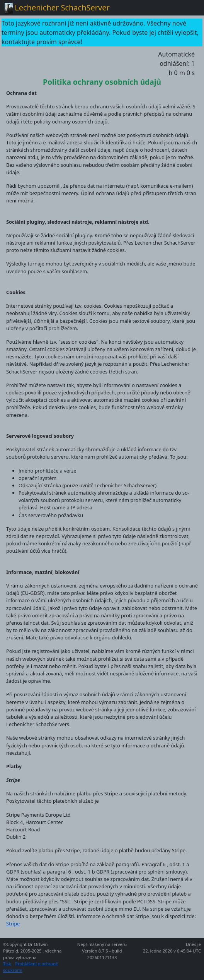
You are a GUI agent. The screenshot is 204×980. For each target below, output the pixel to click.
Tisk (8, 964)
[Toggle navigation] (189, 8)
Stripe (13, 923)
